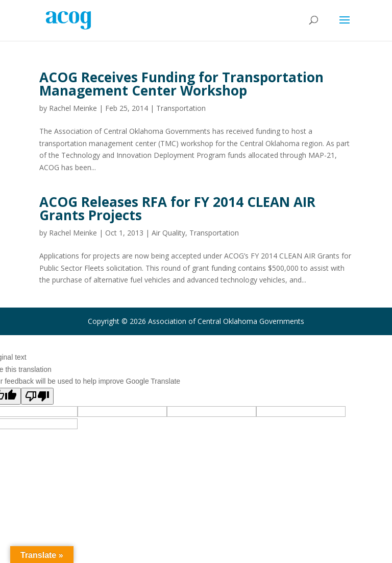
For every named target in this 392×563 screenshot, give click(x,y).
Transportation (181, 108)
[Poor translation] (37, 396)
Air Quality (168, 233)
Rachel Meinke (73, 108)
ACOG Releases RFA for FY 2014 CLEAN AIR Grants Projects (177, 208)
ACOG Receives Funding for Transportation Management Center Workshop (181, 84)
